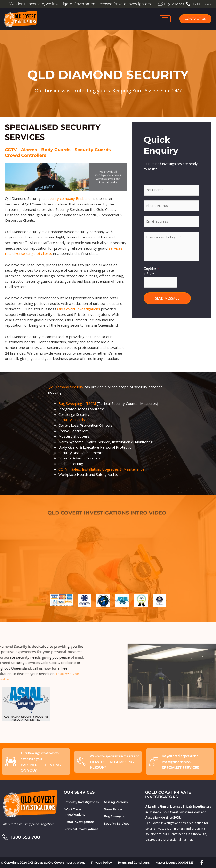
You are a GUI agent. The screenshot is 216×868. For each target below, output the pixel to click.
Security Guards (72, 420)
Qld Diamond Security (65, 387)
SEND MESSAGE (167, 298)
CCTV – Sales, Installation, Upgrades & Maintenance (101, 469)
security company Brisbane (68, 198)
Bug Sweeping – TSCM (77, 403)
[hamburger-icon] (165, 19)
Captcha (151, 268)
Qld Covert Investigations (79, 309)
